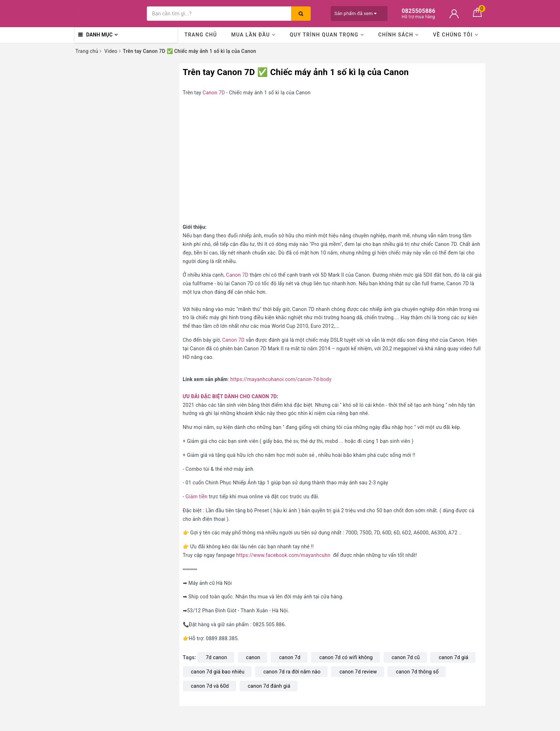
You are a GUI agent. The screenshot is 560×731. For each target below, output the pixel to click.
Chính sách (399, 35)
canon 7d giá (453, 657)
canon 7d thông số (417, 672)
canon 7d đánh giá (269, 686)
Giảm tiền (196, 497)
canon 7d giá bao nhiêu (218, 672)
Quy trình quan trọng (327, 35)
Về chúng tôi (456, 35)
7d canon (216, 657)
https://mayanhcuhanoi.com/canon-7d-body (281, 379)
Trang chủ (201, 35)
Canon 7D (214, 93)
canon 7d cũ (406, 657)
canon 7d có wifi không (346, 657)
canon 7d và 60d (210, 686)
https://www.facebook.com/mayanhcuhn (283, 555)
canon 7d (290, 657)
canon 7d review (358, 672)
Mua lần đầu (253, 35)
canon (253, 657)
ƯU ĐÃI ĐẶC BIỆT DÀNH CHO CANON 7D (230, 396)
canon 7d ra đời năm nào (292, 672)
